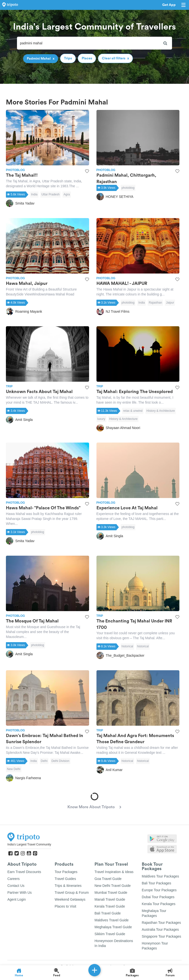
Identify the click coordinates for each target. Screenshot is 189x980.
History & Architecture (161, 411)
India (34, 194)
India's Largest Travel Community (29, 844)
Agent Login (17, 899)
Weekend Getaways (70, 899)
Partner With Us (20, 893)
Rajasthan (155, 303)
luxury (101, 419)
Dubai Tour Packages (158, 897)
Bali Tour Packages (157, 883)
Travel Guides (65, 879)
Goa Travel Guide (108, 879)
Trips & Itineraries (68, 886)
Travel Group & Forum (72, 893)
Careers (14, 879)
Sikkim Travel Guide (110, 934)
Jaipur (170, 303)
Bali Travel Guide (108, 913)
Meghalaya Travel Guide (113, 927)
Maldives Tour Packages (160, 876)
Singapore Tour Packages (161, 936)
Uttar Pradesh (50, 194)
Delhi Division (60, 761)
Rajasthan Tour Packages (161, 923)
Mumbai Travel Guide (111, 893)
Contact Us (16, 886)
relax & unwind (133, 411)
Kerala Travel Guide (110, 906)
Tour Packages (66, 872)
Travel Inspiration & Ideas (114, 872)
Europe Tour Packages (159, 890)
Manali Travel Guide (110, 899)
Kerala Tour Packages (159, 904)
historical (127, 646)
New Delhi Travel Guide (113, 886)
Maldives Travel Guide (112, 920)
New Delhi (14, 769)
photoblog (128, 188)
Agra (67, 194)
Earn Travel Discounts (24, 872)
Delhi (44, 761)
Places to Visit (65, 906)
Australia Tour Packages (160, 929)
